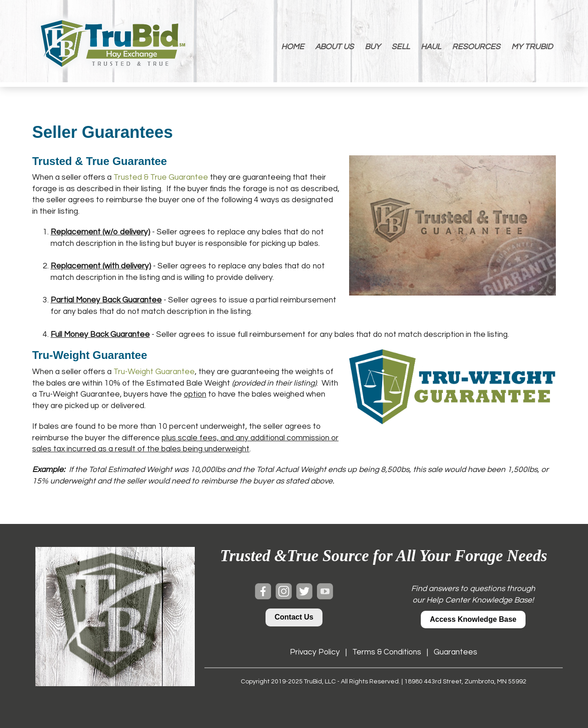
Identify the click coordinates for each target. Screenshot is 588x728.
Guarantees (455, 652)
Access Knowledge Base (473, 619)
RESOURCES (476, 47)
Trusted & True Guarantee (161, 177)
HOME (293, 47)
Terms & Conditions (387, 652)
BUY (373, 47)
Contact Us (294, 617)
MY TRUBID (532, 47)
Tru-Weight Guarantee (154, 372)
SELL (401, 47)
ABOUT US (334, 47)
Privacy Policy (315, 652)
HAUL (431, 47)
